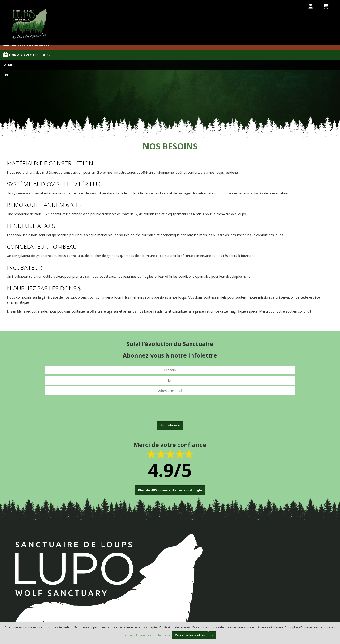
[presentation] (170, 410)
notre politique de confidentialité (147, 635)
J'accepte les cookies (190, 635)
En (6, 75)
